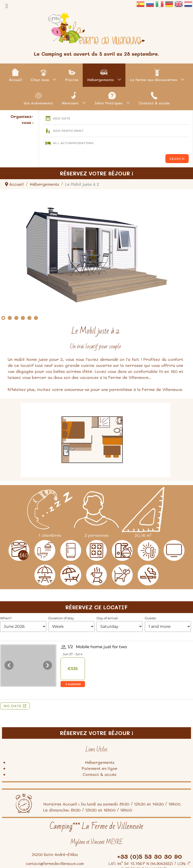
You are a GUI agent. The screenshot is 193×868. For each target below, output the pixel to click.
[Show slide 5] (29, 318)
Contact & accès (100, 774)
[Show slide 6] (36, 318)
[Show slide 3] (16, 318)
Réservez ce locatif (96, 607)
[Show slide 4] (23, 318)
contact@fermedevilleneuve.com (55, 864)
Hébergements (100, 762)
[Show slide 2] (10, 318)
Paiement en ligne (100, 768)
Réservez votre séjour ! (96, 173)
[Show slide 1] (3, 318)
